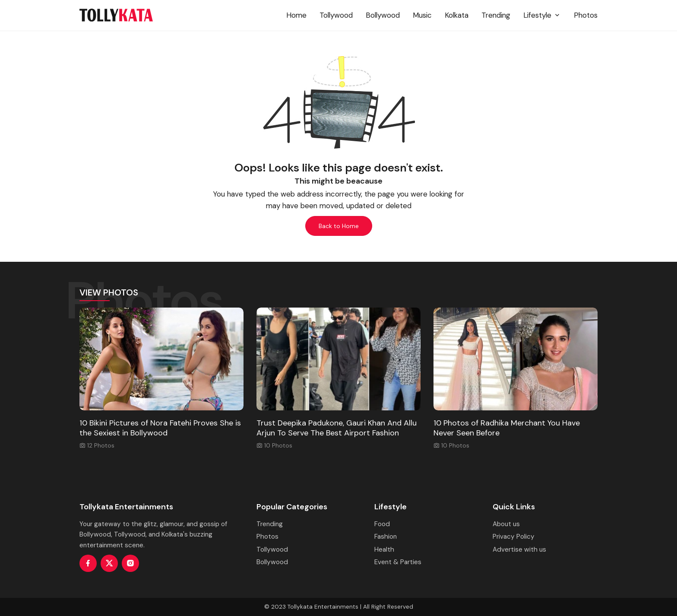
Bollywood (383, 15)
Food (382, 524)
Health (384, 549)
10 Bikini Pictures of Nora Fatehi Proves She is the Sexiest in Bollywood (160, 428)
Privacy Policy (514, 537)
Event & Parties (398, 562)
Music (422, 15)
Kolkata (457, 15)
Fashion (386, 537)
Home (296, 15)
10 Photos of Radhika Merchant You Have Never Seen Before (507, 428)
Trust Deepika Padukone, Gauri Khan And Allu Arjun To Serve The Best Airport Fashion (337, 428)
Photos (586, 15)
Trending (496, 15)
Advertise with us (519, 549)
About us (506, 524)
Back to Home (339, 226)
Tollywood (336, 15)
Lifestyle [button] (542, 15)
